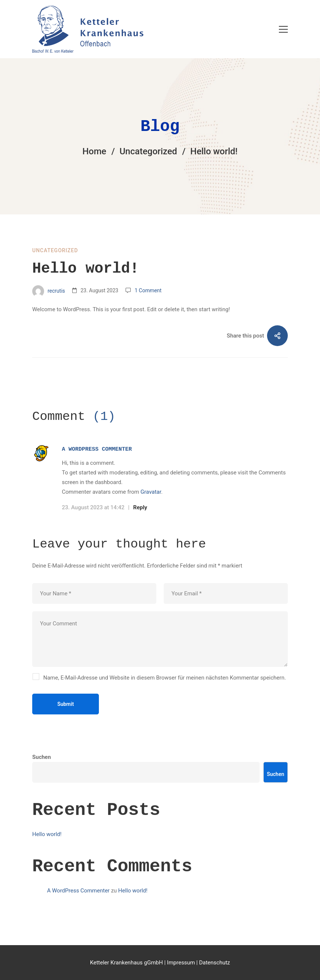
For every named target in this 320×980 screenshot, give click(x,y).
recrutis (49, 291)
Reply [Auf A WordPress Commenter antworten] (140, 507)
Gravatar (151, 492)
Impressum (181, 963)
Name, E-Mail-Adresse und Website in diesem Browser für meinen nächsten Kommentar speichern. (165, 678)
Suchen (41, 770)
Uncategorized (148, 151)
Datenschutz (214, 963)
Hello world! (47, 848)
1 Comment (148, 290)
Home (94, 151)
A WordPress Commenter (97, 449)
